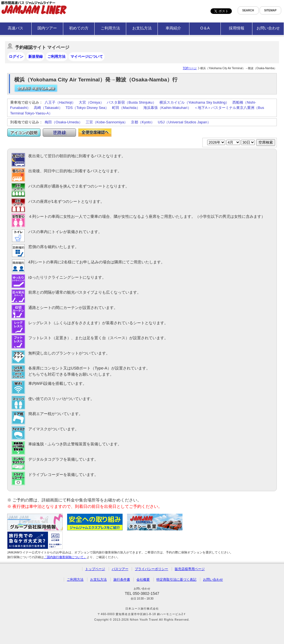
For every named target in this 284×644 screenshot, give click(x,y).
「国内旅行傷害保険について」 (65, 557)
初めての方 (79, 28)
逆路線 (59, 133)
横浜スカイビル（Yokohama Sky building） (194, 102)
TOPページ (190, 68)
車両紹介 (173, 28)
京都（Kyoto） (143, 122)
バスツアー (120, 569)
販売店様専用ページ (190, 569)
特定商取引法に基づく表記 (176, 580)
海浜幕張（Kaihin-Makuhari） (167, 108)
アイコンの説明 (24, 133)
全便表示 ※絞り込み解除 (36, 88)
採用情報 (237, 28)
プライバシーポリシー (151, 569)
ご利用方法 (110, 28)
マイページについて (87, 57)
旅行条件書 (122, 580)
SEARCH (248, 10)
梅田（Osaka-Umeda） (64, 122)
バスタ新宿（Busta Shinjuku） (131, 102)
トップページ (95, 569)
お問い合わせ (268, 28)
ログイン (16, 57)
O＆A (205, 28)
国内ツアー (47, 28)
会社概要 (143, 580)
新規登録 (35, 57)
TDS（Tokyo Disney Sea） (87, 108)
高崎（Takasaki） (48, 108)
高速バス (16, 28)
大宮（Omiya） (91, 102)
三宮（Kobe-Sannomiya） (107, 122)
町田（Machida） (126, 108)
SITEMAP (270, 10)
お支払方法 (142, 28)
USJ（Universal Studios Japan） (184, 122)
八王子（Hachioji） (60, 102)
